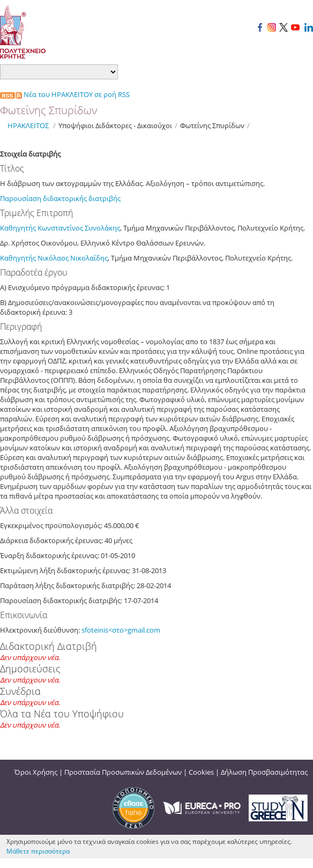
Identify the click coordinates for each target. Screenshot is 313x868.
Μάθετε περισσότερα (38, 851)
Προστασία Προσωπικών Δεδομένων (123, 772)
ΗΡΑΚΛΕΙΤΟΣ (28, 125)
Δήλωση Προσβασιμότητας (264, 772)
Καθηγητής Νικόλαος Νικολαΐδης (54, 258)
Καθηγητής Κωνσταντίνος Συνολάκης (60, 228)
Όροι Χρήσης (36, 772)
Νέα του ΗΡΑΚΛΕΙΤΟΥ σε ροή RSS (65, 94)
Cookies (201, 772)
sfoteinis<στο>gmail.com (121, 630)
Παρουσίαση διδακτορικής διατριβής (60, 198)
